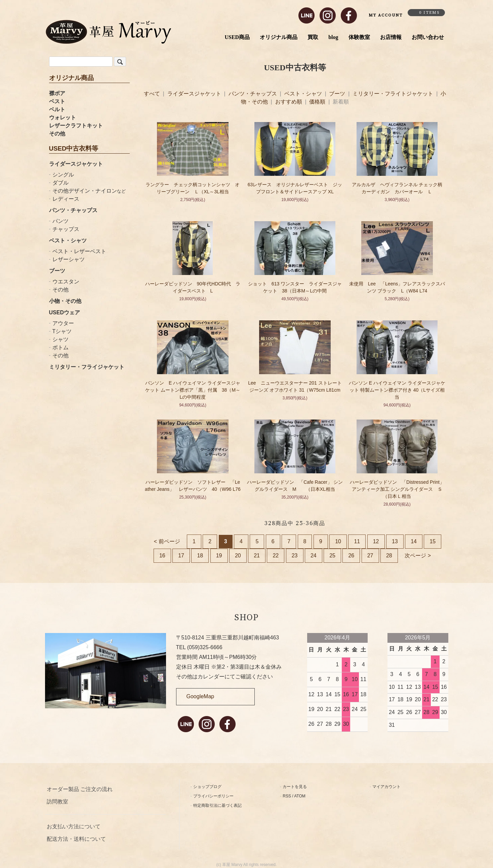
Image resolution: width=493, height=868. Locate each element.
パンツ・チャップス (73, 210)
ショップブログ (207, 787)
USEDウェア (65, 312)
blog (333, 37)
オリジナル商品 (279, 37)
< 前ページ (167, 541)
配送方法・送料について (76, 839)
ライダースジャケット (76, 164)
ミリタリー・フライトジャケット (394, 94)
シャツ (60, 339)
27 (370, 556)
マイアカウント (386, 787)
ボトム (60, 347)
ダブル (60, 183)
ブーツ (57, 271)
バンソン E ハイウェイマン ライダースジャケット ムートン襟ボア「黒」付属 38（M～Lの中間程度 (193, 390)
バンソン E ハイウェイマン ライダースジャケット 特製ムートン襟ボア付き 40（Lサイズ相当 (397, 390)
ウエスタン (66, 282)
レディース (66, 199)
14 (414, 541)
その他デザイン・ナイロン (89, 191)
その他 (57, 134)
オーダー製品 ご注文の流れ (80, 789)
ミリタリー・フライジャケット (87, 367)
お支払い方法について (74, 826)
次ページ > (418, 556)
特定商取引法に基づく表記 (217, 805)
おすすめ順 (289, 102)
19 (219, 556)
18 (200, 556)
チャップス (66, 229)
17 (181, 556)
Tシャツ (62, 331)
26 (351, 556)
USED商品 (237, 37)
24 (314, 556)
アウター (63, 323)
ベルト (57, 109)
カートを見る (295, 787)
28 (389, 556)
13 (395, 541)
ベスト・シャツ (68, 241)
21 (257, 556)
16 (162, 556)
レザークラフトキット (76, 126)
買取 (313, 37)
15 (433, 541)
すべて (153, 94)
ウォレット (63, 117)
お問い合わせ (428, 37)
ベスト (57, 101)
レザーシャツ (69, 259)
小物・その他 (65, 301)
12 (376, 541)
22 (276, 556)
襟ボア (57, 93)
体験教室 (359, 37)
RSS (287, 796)
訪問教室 (57, 802)
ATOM (300, 796)
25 (332, 556)
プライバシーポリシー (213, 796)
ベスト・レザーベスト (79, 251)
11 (357, 541)
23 (295, 556)
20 (238, 556)
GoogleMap (200, 696)
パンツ (60, 221)
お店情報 (391, 37)
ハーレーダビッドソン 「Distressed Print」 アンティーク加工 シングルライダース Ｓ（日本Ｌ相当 (399, 489)
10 (338, 541)
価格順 (317, 102)
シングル (63, 175)
